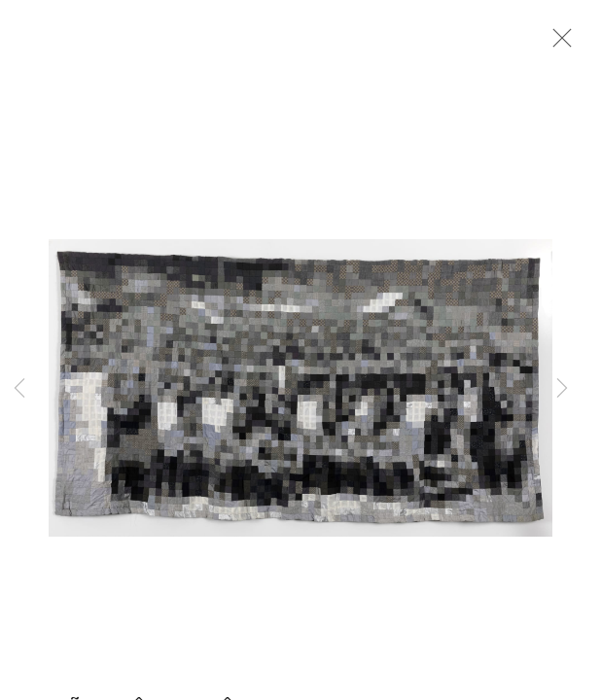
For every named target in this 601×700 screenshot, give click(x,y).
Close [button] (557, 44)
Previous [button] (19, 389)
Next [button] (562, 389)
